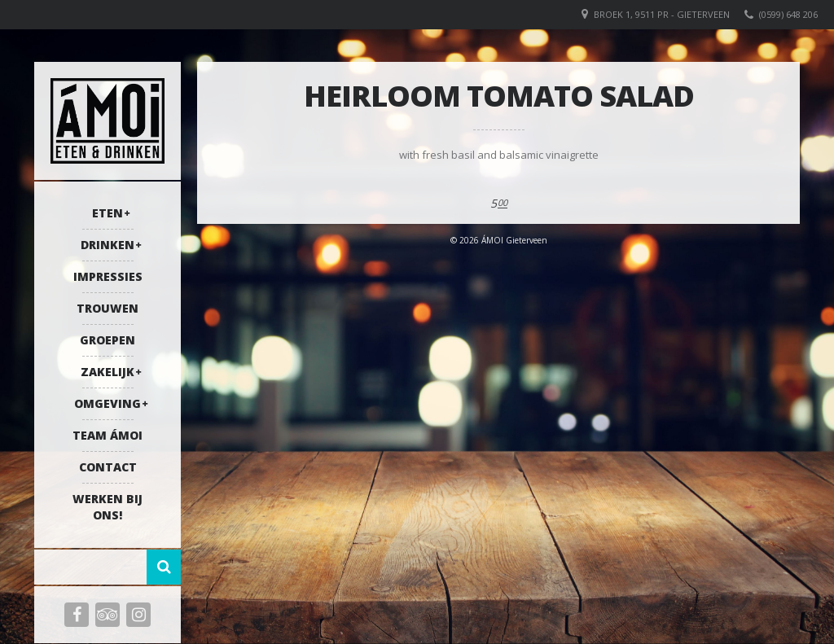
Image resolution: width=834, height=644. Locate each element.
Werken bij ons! (108, 507)
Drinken (108, 245)
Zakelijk (108, 372)
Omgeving (108, 403)
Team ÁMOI (108, 435)
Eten (108, 213)
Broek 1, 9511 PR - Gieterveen (662, 14)
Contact (108, 467)
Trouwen (108, 308)
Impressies (108, 276)
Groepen (108, 340)
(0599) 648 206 (788, 14)
